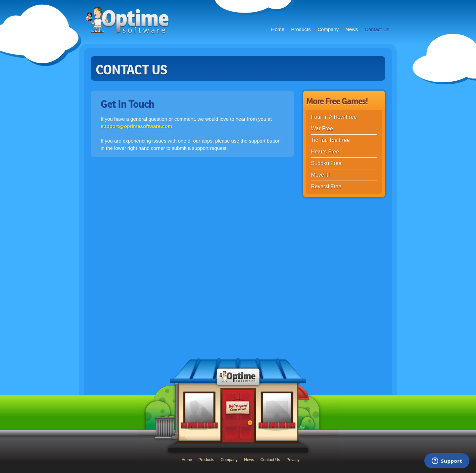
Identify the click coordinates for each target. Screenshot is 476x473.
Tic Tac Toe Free (331, 140)
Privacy (293, 460)
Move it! (320, 175)
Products (301, 29)
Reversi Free (326, 186)
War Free (322, 129)
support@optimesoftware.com (136, 126)
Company (328, 29)
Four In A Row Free (334, 117)
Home (278, 29)
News (352, 29)
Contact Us (377, 29)
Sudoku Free (326, 163)
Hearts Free (325, 152)
